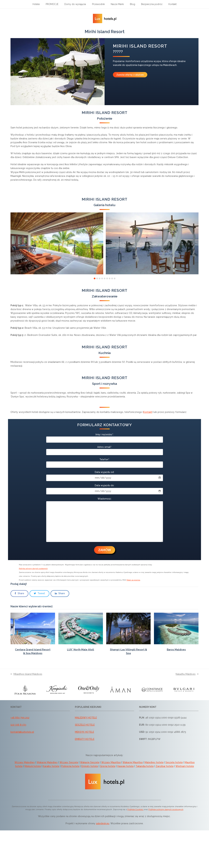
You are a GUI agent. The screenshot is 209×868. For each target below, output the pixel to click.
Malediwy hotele (154, 762)
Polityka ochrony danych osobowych (33, 568)
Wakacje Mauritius (133, 762)
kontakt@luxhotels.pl (22, 732)
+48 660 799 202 (20, 718)
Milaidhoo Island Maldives (26, 674)
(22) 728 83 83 (18, 725)
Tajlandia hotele (145, 766)
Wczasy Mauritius (111, 762)
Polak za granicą (133, 580)
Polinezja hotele (70, 766)
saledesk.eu (103, 823)
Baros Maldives (176, 650)
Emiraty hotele (90, 766)
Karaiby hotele (51, 766)
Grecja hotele (108, 766)
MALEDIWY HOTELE (86, 718)
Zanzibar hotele (165, 766)
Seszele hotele (174, 762)
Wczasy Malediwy (25, 762)
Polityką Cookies (136, 809)
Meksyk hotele (33, 766)
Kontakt (148, 412)
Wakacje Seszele (90, 762)
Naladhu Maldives (187, 674)
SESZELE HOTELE (85, 725)
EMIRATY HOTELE (85, 739)
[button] (95, 278)
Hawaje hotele (126, 766)
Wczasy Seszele (69, 762)
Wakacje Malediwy (47, 762)
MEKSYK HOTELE (84, 732)
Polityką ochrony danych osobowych (166, 809)
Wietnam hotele (185, 766)
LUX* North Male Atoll (81, 650)
